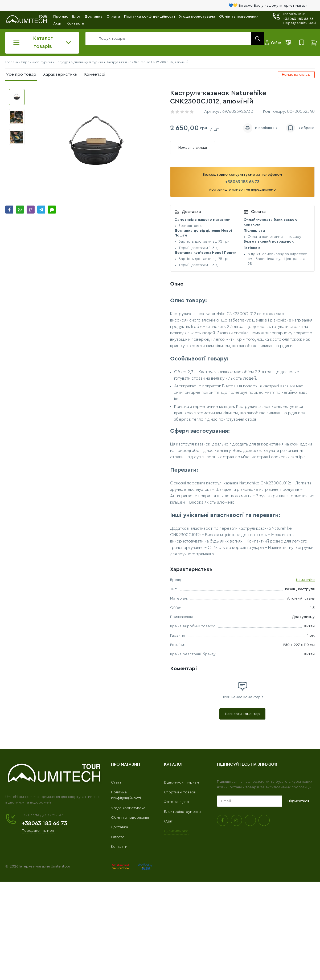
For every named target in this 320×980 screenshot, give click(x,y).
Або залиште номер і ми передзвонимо (242, 189)
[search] (174, 39)
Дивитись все (176, 831)
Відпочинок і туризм (181, 782)
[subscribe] (249, 801)
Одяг (168, 821)
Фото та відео (177, 802)
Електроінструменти (182, 812)
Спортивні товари (180, 792)
